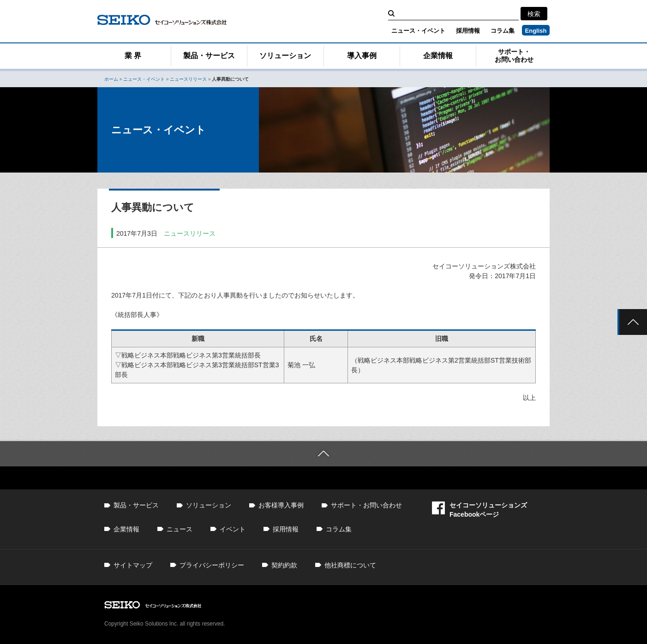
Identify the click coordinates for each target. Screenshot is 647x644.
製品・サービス (209, 56)
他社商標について (350, 565)
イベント (233, 529)
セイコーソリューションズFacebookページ (479, 510)
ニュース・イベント (418, 31)
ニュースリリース (188, 79)
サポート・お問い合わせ (514, 56)
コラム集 (503, 31)
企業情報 (438, 56)
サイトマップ (133, 565)
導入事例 (362, 56)
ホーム (111, 79)
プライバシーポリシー (212, 565)
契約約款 (284, 565)
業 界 (133, 56)
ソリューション (285, 56)
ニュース (180, 529)
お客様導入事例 (281, 505)
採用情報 (468, 31)
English (536, 31)
